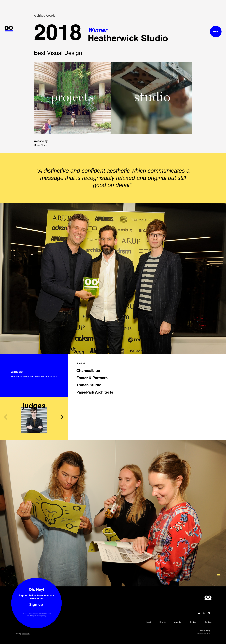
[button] (6, 397)
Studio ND (26, 634)
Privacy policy (205, 631)
